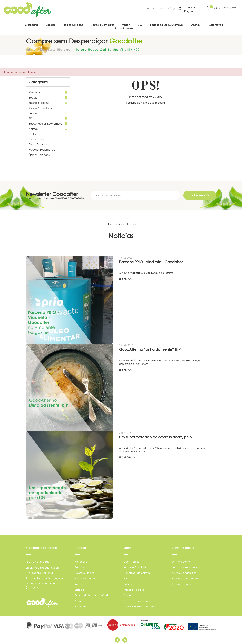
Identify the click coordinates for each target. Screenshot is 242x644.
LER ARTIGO (127, 278)
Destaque (35, 133)
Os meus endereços (184, 572)
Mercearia (48, 92)
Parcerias (129, 594)
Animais (48, 128)
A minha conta (181, 561)
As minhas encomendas (186, 566)
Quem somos (131, 561)
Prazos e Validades (134, 589)
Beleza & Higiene (48, 102)
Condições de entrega (137, 572)
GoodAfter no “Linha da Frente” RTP (150, 349)
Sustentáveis (82, 606)
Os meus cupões (182, 583)
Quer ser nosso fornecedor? (140, 606)
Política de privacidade (137, 600)
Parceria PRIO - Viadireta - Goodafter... (152, 261)
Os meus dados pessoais (187, 578)
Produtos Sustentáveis (42, 149)
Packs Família (37, 138)
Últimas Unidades (39, 154)
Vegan (48, 112)
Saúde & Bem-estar (86, 578)
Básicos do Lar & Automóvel (48, 123)
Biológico (80, 589)
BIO (48, 118)
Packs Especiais (38, 144)
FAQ (126, 578)
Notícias (128, 583)
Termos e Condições (136, 566)
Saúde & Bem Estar (48, 107)
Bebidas (48, 97)
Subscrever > (200, 194)
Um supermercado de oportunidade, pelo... (157, 436)
